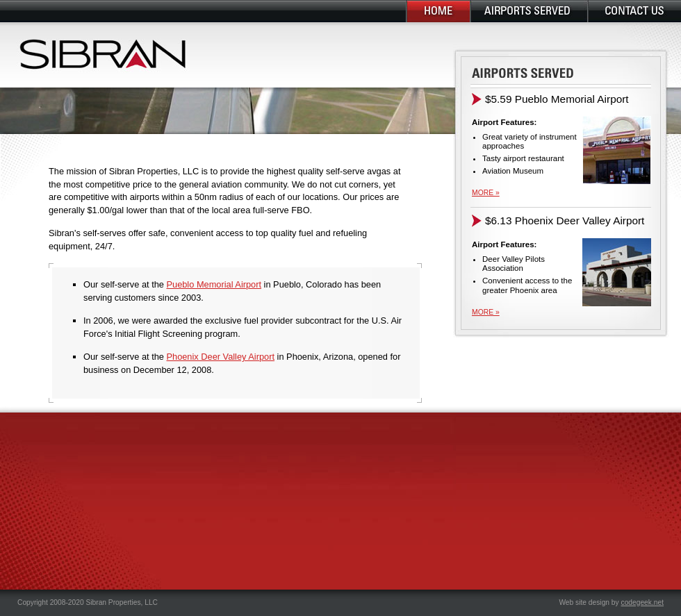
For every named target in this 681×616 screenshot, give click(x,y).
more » (486, 193)
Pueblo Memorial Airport (214, 284)
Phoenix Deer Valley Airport (220, 357)
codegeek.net (642, 602)
